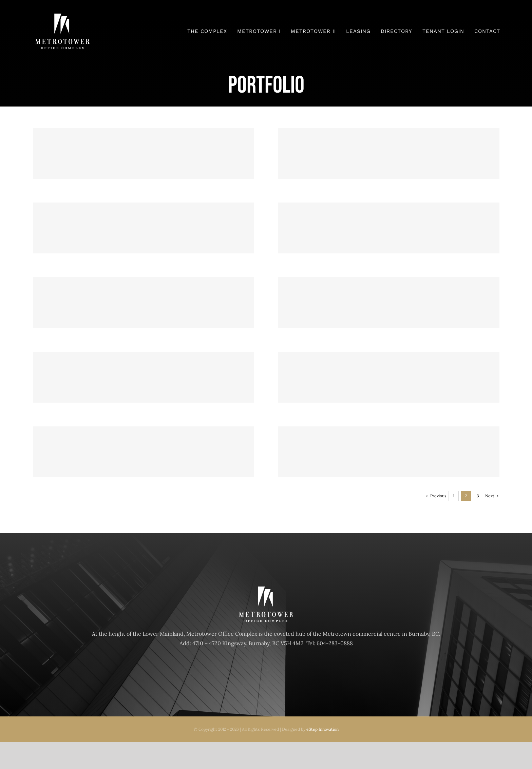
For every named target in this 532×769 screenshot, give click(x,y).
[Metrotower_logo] (62, 16)
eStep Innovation (322, 729)
